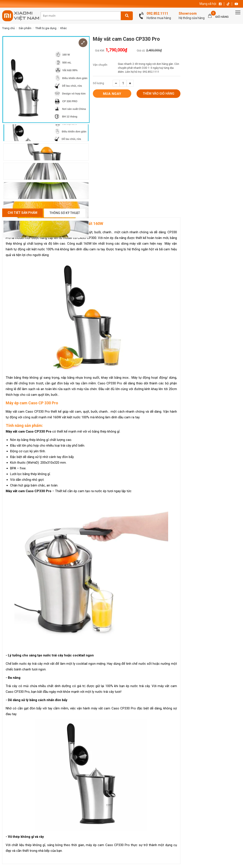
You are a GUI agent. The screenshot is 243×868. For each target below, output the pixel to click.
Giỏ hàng (222, 17)
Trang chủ (8, 28)
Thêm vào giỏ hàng (159, 94)
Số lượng (98, 83)
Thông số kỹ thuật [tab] (65, 213)
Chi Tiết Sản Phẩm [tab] (22, 213)
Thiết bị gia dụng (46, 28)
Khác (64, 28)
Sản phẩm (25, 28)
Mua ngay (112, 94)
